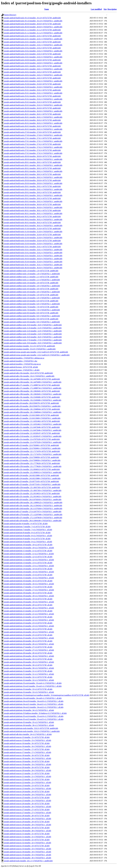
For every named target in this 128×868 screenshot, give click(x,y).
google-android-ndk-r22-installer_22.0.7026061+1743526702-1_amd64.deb (32, 448)
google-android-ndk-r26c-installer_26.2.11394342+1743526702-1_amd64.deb (33, 506)
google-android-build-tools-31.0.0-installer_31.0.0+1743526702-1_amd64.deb (33, 232)
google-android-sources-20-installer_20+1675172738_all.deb (27, 767)
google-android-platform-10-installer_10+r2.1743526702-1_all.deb (29, 548)
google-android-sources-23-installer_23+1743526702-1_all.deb (28, 789)
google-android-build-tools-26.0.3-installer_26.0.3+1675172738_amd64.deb (32, 126)
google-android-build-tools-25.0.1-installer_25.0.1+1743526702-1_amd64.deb (33, 93)
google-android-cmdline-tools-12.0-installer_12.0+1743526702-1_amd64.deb (33, 331)
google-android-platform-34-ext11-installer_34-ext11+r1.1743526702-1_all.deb (34, 704)
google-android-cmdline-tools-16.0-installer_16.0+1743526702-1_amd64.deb (33, 337)
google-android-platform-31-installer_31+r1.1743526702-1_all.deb (29, 674)
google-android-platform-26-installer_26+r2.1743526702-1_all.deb (29, 644)
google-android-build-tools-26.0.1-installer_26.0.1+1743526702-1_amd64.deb (33, 117)
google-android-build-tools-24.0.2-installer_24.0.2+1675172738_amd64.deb (32, 72)
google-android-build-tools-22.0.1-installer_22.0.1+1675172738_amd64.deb (32, 36)
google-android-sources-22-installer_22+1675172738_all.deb (27, 779)
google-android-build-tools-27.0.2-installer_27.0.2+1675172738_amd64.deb (32, 144)
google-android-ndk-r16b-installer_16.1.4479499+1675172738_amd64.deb (32, 379)
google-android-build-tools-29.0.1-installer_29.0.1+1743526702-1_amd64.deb (33, 189)
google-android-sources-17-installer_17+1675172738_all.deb (27, 749)
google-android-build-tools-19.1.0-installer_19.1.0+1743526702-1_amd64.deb (33, 21)
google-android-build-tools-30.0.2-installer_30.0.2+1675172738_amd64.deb (32, 216)
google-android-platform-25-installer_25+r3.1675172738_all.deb (28, 635)
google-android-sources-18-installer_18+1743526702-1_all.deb (28, 758)
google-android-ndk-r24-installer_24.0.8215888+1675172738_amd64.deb (31, 475)
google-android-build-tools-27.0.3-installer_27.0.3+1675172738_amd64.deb (32, 150)
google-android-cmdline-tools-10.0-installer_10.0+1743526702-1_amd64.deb (33, 325)
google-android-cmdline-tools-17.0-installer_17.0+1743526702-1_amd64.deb (33, 340)
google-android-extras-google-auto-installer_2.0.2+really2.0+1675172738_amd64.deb (36, 352)
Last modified (96, 9)
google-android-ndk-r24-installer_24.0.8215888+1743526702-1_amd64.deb (32, 478)
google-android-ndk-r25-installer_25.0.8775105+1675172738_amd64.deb (31, 481)
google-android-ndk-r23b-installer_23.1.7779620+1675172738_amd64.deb (32, 463)
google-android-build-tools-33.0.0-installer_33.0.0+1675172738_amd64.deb (32, 241)
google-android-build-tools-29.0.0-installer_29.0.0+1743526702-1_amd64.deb (33, 183)
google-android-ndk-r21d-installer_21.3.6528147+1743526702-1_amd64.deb (33, 436)
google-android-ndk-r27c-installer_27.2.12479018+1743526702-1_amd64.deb (33, 518)
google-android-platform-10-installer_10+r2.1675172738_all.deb (28, 545)
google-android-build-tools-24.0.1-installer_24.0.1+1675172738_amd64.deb (32, 66)
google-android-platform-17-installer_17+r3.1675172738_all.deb (28, 587)
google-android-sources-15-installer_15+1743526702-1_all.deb (28, 740)
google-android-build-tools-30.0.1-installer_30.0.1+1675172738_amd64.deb (32, 210)
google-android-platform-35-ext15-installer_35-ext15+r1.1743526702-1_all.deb (34, 719)
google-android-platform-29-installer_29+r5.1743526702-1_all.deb (29, 662)
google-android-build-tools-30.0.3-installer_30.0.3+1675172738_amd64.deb (32, 223)
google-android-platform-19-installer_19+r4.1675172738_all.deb (28, 599)
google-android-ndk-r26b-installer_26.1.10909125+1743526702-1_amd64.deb (33, 502)
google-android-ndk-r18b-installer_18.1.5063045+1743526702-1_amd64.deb (33, 394)
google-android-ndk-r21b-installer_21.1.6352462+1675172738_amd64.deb (32, 421)
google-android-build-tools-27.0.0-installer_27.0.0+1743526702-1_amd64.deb (33, 135)
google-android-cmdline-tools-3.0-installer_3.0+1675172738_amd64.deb (31, 283)
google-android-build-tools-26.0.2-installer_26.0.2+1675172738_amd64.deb (32, 120)
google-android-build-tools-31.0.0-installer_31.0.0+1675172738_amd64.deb (32, 229)
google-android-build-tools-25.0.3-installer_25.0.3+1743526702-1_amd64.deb (33, 105)
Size (105, 9)
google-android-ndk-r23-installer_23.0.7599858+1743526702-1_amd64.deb (32, 460)
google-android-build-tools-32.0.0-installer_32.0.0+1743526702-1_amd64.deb (33, 238)
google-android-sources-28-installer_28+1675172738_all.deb (27, 816)
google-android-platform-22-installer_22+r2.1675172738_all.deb (28, 617)
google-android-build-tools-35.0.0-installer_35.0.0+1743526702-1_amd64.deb (33, 262)
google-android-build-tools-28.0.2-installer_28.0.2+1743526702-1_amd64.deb (33, 171)
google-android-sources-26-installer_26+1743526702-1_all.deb (28, 807)
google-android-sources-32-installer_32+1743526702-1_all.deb (28, 843)
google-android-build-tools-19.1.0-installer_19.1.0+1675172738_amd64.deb (32, 18)
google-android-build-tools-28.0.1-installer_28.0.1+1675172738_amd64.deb (32, 162)
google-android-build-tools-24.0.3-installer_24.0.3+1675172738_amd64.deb (32, 78)
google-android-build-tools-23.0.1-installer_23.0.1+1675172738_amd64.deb (32, 42)
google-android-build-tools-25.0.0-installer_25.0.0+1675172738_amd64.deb (32, 84)
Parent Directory (10, 15)
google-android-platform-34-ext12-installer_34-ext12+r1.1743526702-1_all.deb (34, 707)
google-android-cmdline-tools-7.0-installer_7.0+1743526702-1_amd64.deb (32, 310)
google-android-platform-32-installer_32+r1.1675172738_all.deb (28, 677)
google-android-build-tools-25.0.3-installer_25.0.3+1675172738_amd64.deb (32, 102)
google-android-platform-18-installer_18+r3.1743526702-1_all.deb (29, 596)
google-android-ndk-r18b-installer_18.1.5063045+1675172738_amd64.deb (32, 391)
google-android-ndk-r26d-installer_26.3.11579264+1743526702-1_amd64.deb (33, 509)
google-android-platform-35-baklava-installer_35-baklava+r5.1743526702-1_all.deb (35, 713)
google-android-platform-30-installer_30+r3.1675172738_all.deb (28, 665)
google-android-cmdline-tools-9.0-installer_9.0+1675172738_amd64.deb (31, 319)
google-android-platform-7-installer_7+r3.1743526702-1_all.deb (28, 530)
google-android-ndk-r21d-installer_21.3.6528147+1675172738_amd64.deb (32, 433)
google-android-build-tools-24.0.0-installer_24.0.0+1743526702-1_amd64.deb (33, 63)
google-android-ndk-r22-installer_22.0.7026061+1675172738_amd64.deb (31, 445)
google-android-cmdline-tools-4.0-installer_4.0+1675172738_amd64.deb (31, 289)
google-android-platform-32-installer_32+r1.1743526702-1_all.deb (29, 680)
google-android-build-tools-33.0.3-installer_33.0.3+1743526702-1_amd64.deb (33, 256)
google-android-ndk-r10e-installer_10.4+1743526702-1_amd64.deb (29, 376)
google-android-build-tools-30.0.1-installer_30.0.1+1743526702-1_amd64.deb (33, 213)
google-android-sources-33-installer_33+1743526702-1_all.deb (28, 849)
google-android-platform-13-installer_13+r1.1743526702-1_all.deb (29, 566)
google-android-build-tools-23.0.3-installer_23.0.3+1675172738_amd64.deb (32, 54)
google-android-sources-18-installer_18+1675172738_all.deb (27, 755)
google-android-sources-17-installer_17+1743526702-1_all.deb (28, 752)
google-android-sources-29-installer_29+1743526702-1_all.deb (28, 825)
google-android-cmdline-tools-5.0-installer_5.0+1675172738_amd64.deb (31, 295)
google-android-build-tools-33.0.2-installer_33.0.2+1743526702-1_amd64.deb (33, 253)
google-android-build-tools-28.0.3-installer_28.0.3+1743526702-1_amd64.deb (33, 177)
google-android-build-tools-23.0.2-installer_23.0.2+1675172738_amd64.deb (32, 48)
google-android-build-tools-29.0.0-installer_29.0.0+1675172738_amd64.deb (32, 180)
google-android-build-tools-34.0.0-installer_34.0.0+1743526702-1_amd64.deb (33, 259)
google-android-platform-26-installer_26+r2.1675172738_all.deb (28, 641)
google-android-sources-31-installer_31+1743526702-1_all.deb (28, 837)
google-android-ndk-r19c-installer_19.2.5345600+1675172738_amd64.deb (32, 397)
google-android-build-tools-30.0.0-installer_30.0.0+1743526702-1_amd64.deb (33, 207)
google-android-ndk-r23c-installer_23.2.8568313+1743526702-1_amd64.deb (33, 472)
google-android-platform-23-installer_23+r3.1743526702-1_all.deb (29, 626)
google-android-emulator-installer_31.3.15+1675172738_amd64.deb (29, 346)
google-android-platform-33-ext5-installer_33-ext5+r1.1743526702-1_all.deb (33, 686)
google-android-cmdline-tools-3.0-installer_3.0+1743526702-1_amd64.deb (32, 286)
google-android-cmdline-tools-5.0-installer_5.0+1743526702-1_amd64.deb (32, 298)
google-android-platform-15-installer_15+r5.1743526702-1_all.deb (29, 578)
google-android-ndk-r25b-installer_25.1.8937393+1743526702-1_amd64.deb (33, 490)
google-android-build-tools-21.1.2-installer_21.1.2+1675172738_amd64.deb (32, 30)
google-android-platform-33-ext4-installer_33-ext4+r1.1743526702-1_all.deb (33, 683)
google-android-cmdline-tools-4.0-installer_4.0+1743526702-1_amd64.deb (32, 292)
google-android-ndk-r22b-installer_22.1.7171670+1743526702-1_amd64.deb (33, 454)
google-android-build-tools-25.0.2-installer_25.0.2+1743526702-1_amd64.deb (33, 99)
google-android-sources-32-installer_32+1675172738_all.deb (27, 840)
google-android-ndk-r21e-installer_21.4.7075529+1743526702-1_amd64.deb (33, 442)
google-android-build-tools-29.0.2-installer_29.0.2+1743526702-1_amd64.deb (33, 195)
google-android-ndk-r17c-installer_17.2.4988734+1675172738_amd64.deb (32, 385)
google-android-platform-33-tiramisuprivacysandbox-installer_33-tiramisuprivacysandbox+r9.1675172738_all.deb (47, 695)
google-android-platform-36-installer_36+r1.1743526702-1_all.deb (29, 725)
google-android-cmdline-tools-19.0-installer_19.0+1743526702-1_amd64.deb (33, 343)
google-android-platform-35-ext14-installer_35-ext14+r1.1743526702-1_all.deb (34, 716)
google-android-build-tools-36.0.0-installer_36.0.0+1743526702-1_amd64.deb (33, 268)
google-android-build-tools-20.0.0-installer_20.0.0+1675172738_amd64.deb (32, 24)
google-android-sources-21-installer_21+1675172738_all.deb (27, 773)
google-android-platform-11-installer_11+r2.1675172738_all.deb (28, 551)
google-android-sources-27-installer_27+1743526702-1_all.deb (28, 813)
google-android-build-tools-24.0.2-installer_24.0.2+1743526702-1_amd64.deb (33, 75)
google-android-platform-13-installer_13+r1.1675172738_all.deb (28, 563)
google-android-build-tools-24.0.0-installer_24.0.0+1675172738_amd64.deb (32, 60)
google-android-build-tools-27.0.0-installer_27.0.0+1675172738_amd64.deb (32, 132)
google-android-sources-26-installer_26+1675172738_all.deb (27, 804)
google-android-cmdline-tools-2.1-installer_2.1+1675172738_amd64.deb (31, 277)
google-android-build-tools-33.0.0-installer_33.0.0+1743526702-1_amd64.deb (33, 244)
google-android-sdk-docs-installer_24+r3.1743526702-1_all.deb (28, 734)
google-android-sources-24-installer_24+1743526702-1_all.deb (28, 795)
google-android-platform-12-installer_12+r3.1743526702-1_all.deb (29, 560)
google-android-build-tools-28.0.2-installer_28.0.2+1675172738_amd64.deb (32, 168)
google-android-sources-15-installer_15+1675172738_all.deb (27, 737)
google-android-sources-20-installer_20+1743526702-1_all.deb (28, 770)
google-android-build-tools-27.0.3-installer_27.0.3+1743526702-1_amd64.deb (33, 153)
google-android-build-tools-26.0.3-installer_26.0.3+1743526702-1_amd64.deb (33, 129)
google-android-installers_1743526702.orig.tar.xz (22, 364)
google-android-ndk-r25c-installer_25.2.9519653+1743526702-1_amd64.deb (33, 496)
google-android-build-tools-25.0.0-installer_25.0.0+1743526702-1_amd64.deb (33, 87)
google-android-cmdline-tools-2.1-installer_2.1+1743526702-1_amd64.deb (32, 280)
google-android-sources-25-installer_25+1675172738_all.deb (27, 798)
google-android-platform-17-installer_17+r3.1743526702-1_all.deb (29, 590)
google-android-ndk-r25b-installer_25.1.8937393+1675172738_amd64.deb (32, 487)
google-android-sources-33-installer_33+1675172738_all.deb (27, 846)
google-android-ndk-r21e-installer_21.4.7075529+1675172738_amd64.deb (32, 439)
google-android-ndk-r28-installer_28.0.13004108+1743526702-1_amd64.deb (33, 521)
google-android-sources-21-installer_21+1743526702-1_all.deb (28, 776)
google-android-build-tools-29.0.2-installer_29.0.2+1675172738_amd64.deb (32, 192)
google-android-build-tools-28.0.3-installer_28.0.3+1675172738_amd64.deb (32, 174)
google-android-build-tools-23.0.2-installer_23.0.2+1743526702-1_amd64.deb (33, 51)
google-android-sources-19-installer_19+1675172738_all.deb (27, 761)
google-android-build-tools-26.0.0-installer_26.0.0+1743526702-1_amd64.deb (33, 111)
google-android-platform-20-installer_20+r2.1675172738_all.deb (28, 605)
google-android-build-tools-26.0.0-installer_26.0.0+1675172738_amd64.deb (32, 108)
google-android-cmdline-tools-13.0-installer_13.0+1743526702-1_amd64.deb (33, 334)
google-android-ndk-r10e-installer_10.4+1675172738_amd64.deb (28, 373)
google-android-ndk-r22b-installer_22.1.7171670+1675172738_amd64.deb (32, 451)
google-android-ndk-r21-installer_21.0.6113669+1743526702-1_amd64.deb (32, 418)
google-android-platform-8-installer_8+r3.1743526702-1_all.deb (28, 536)
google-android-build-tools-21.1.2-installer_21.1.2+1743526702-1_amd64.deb (33, 33)
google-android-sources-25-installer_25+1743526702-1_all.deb (28, 801)
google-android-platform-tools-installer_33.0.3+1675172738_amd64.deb (31, 728)
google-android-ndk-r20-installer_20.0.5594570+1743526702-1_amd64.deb (32, 406)
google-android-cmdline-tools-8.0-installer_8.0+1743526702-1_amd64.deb (32, 316)
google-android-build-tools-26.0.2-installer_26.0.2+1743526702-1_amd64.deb (33, 123)
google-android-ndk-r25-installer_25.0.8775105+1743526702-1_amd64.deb (32, 484)
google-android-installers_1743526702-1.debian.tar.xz (24, 358)
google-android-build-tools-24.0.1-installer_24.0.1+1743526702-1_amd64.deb (33, 69)
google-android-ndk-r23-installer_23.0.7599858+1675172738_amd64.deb (31, 457)
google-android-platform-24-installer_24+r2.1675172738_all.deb (28, 629)
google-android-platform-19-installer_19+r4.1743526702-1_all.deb (29, 602)
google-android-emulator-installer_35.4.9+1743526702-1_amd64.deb (30, 349)
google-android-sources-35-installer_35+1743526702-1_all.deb (28, 855)
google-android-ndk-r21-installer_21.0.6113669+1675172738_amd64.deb (31, 415)
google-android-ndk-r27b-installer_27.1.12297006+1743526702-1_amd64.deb (33, 515)
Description (112, 9)
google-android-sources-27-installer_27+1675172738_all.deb (27, 810)
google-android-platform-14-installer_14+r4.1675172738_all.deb (28, 569)
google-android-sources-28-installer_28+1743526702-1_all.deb (28, 819)
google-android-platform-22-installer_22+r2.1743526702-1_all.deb (29, 620)
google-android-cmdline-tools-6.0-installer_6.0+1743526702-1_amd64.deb (32, 304)
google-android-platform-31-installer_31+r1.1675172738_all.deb (28, 671)
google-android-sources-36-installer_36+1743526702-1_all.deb (28, 858)
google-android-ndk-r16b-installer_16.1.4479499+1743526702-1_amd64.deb (33, 382)
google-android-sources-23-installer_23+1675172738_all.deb (27, 785)
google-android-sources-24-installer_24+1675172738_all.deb (27, 792)
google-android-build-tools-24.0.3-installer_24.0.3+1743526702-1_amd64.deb (33, 81)
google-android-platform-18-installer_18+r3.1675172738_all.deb (28, 593)
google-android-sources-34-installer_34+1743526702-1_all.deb (28, 852)
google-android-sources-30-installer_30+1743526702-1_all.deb (28, 831)
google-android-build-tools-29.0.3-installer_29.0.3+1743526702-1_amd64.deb (33, 201)
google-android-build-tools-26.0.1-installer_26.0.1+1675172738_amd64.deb (32, 114)
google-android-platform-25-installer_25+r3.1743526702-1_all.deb (29, 638)
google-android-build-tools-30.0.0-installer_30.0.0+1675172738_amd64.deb (32, 204)
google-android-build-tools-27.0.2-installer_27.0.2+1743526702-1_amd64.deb (33, 147)
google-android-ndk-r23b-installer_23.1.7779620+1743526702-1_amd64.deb (33, 466)
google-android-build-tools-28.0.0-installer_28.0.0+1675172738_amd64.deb (32, 156)
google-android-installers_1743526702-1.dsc (21, 361)
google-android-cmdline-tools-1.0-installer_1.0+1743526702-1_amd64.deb (32, 274)
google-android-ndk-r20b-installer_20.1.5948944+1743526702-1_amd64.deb (33, 412)
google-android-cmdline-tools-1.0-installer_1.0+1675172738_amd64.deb (31, 271)
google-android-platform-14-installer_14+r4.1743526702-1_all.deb (29, 572)
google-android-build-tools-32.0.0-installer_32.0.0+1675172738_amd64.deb (32, 235)
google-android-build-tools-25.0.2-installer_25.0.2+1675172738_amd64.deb (32, 96)
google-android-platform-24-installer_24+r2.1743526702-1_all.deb (29, 632)
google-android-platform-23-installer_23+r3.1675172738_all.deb (28, 623)
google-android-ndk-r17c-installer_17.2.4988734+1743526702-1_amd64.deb (33, 388)
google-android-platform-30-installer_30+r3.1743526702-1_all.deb (29, 668)
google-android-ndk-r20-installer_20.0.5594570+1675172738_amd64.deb (31, 403)
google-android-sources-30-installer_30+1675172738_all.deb (27, 828)
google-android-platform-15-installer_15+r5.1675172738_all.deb (28, 575)
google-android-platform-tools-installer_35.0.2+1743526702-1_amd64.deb (32, 731)
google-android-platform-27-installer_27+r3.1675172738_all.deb (28, 647)
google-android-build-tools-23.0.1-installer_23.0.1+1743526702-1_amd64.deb (33, 45)
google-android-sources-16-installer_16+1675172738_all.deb (27, 743)
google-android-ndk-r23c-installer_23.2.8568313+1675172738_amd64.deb (32, 469)
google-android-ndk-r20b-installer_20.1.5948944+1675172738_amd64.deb (32, 409)
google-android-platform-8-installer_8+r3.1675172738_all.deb (27, 533)
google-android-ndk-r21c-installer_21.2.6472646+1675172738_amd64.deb (32, 427)
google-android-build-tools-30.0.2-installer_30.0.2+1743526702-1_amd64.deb (33, 219)
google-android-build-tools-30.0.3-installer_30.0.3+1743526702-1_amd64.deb (33, 226)
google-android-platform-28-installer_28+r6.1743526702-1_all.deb (29, 656)
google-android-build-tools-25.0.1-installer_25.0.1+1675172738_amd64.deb (32, 90)
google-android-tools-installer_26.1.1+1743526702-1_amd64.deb (28, 861)
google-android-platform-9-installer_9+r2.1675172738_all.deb (27, 539)
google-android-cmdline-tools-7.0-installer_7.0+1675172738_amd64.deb (31, 307)
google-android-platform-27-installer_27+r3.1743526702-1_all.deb (29, 650)
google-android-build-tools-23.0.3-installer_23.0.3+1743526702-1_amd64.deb (33, 57)
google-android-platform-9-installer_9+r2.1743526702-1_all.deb (28, 542)
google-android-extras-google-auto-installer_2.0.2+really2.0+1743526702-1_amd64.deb (37, 355)
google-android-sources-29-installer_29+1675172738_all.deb (27, 822)
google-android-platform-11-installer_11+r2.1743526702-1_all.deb (29, 554)
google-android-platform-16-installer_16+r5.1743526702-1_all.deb (29, 584)
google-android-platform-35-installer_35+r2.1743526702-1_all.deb (29, 722)
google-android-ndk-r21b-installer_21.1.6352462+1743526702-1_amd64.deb (33, 424)
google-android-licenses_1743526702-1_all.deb (22, 370)
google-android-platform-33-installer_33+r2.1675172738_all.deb (28, 689)
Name (47, 9)
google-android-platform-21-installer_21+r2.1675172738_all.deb (28, 611)
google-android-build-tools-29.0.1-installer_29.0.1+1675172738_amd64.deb (32, 186)
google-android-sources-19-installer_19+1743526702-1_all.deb (28, 764)
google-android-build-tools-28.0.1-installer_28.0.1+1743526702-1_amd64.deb (33, 165)
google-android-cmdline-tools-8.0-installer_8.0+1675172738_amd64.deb (31, 313)
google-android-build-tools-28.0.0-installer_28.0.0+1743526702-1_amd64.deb (33, 159)
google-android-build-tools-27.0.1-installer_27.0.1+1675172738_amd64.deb (32, 138)
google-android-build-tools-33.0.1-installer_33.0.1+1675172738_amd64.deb (32, 247)
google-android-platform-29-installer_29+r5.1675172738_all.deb (28, 659)
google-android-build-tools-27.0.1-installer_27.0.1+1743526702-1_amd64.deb (33, 141)
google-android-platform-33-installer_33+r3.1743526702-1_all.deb (29, 692)
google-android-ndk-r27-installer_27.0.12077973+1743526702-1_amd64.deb (33, 512)
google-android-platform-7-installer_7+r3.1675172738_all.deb (27, 527)
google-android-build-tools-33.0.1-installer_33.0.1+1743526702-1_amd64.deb (33, 250)
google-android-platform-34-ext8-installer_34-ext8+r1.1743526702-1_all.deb (33, 698)
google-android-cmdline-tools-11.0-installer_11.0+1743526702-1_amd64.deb (33, 328)
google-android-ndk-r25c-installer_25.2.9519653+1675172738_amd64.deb (32, 493)
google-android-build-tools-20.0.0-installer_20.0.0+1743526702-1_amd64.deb (33, 27)
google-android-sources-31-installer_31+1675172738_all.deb (27, 834)
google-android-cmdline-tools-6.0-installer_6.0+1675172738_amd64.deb (31, 301)
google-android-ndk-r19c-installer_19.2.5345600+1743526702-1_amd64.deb (33, 400)
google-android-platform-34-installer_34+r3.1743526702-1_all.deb (29, 710)
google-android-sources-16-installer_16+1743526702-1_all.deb (28, 746)
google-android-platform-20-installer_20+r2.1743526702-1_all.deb (29, 608)
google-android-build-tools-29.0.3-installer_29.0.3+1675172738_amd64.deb (32, 198)
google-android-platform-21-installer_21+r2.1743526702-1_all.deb (29, 614)
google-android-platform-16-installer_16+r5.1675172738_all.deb (28, 581)
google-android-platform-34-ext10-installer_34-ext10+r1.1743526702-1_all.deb (34, 701)
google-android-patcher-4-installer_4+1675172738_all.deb (26, 524)
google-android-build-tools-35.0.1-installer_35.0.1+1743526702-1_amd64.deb (33, 265)
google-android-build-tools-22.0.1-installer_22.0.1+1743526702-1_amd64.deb (33, 39)
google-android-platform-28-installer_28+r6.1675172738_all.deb (28, 653)
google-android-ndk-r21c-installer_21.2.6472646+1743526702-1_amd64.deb (33, 430)
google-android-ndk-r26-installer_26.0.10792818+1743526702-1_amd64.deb (33, 499)
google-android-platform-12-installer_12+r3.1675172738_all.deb (28, 557)
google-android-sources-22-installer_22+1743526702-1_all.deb (28, 782)
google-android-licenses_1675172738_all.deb (21, 367)
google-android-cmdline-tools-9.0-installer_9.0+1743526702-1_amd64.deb (32, 322)
